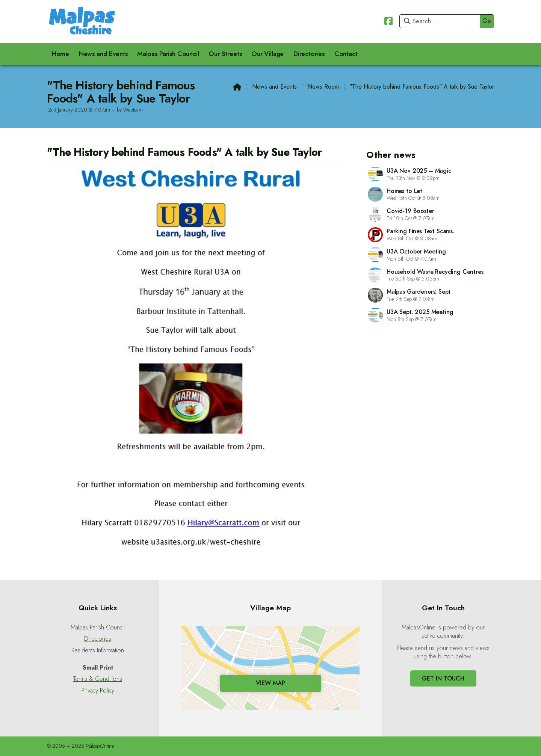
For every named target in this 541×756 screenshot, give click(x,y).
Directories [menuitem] (309, 54)
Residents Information (98, 650)
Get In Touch (443, 678)
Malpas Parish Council (98, 628)
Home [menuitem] (60, 54)
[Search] (442, 21)
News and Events (274, 87)
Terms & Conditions (98, 679)
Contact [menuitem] (346, 54)
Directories (98, 639)
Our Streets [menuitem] (225, 54)
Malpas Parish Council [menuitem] (168, 54)
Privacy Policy (98, 691)
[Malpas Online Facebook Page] (388, 20)
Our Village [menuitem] (267, 54)
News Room (323, 87)
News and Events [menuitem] (103, 54)
